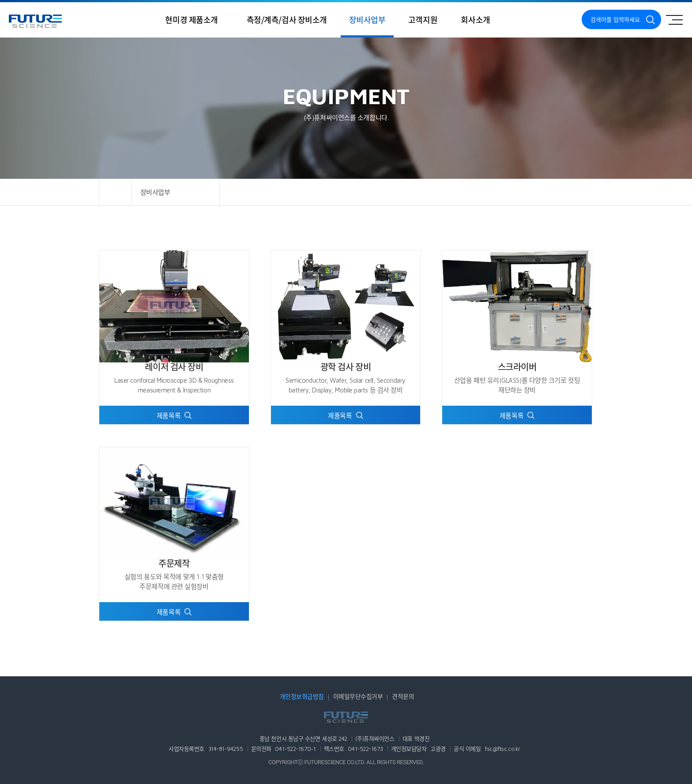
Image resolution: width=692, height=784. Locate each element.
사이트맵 (674, 20)
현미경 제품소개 (192, 20)
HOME (115, 192)
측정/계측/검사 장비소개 (287, 20)
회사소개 (475, 20)
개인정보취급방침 (302, 697)
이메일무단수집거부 (358, 697)
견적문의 (403, 697)
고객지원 (423, 20)
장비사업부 (367, 20)
